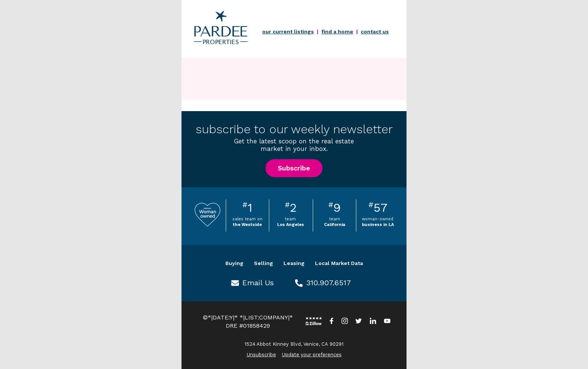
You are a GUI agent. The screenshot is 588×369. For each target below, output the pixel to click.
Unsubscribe (261, 355)
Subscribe (294, 168)
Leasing (294, 263)
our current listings (288, 32)
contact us (375, 32)
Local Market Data (339, 263)
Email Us (258, 283)
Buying (234, 263)
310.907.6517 (328, 283)
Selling (263, 263)
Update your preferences (312, 355)
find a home (337, 32)
